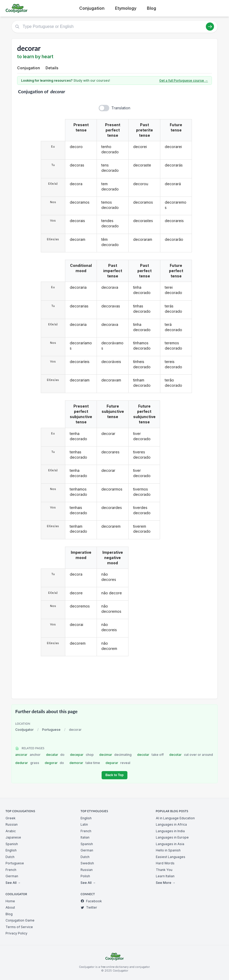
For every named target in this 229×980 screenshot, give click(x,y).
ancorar (28, 755)
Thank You (164, 870)
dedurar (27, 763)
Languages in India (170, 831)
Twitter (89, 907)
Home (10, 901)
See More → (166, 883)
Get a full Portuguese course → (184, 80)
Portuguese (51, 730)
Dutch (10, 857)
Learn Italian (165, 876)
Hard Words (165, 863)
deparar (118, 763)
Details (52, 68)
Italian (85, 837)
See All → (13, 883)
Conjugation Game (20, 920)
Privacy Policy (16, 933)
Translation (121, 108)
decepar (82, 755)
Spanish (12, 844)
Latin (84, 824)
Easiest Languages (171, 857)
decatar (55, 755)
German (12, 876)
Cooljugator (24, 730)
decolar (150, 755)
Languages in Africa (171, 824)
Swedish (87, 863)
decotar (191, 755)
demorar (85, 763)
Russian (12, 824)
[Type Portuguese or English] (114, 27)
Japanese (13, 837)
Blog (151, 8)
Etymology (126, 8)
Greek (11, 818)
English (11, 850)
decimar (116, 755)
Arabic (11, 831)
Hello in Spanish (168, 850)
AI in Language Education (175, 818)
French (11, 870)
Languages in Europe (172, 837)
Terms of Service (19, 927)
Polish (85, 876)
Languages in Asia (170, 844)
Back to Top (114, 775)
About (10, 907)
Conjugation (92, 8)
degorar (54, 763)
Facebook (91, 901)
